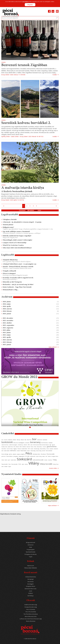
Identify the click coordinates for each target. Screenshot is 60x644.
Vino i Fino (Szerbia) (31, 612)
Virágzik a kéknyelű (9, 271)
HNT (29, 449)
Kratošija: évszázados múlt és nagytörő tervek (18, 278)
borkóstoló (7, 442)
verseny (26, 464)
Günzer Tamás (10, 449)
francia (32, 447)
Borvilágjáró (31, 584)
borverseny (35, 442)
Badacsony (10, 440)
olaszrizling (39, 451)
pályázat (14, 454)
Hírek (31, 547)
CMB (29, 445)
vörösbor (6, 467)
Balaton (15, 440)
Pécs (29, 453)
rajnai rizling (39, 456)
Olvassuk (31, 601)
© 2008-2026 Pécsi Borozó (30, 639)
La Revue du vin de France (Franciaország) (31, 619)
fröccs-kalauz (40, 447)
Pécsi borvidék (51, 454)
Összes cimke (53, 468)
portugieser (16, 456)
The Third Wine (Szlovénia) (31, 614)
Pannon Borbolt (49, 451)
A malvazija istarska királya (23, 188)
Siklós (3, 460)
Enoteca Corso (4, 447)
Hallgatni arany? (8, 227)
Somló (6, 460)
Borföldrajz (31, 596)
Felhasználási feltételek (31, 568)
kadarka (52, 449)
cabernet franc (5, 445)
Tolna (9, 464)
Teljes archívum (52, 505)
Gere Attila (4, 449)
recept (43, 456)
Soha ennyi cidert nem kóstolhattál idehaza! (17, 248)
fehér (21, 447)
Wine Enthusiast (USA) (31, 616)
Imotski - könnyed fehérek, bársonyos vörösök (18, 267)
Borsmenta (31, 582)
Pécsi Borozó (43, 454)
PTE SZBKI (27, 456)
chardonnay (20, 445)
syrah (9, 460)
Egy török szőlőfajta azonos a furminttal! (16, 231)
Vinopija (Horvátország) (31, 607)
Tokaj (55, 460)
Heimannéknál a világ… (11, 290)
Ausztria (6, 440)
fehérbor (24, 447)
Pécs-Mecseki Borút (36, 454)
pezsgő (18, 454)
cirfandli (25, 445)
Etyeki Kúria (10, 447)
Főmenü (31, 538)
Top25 (31, 557)
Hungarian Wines (31, 586)
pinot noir (4, 456)
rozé (46, 456)
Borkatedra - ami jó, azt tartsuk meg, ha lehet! (18, 284)
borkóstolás (45, 440)
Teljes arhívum (53, 347)
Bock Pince (29, 440)
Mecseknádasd (23, 451)
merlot (28, 451)
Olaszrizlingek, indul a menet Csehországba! (17, 240)
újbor (23, 464)
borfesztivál (40, 440)
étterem (17, 447)
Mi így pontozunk (31, 542)
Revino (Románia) (31, 621)
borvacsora (27, 443)
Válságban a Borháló (10, 219)
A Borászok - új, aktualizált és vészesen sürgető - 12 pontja (22, 222)
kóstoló (18, 451)
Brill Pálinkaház (45, 443)
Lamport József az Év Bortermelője (15, 243)
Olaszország (33, 451)
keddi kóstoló (7, 451)
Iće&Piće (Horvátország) (31, 605)
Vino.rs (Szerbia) (31, 609)
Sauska (49, 456)
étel (14, 447)
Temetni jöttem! (8, 225)
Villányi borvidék (46, 464)
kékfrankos (13, 451)
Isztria (48, 449)
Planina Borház (10, 456)
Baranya (19, 440)
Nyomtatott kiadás (31, 552)
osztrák (44, 451)
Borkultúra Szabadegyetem (19, 443)
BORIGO (31, 593)
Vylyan (10, 467)
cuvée (31, 445)
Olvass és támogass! (9, 273)
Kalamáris (56, 449)
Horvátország (36, 449)
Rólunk (31, 561)
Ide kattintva (26, 2)
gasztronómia (52, 447)
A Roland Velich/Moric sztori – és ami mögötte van (19, 264)
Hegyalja (15, 449)
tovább (55, 75)
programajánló (22, 456)
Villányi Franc (56, 464)
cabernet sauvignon (13, 445)
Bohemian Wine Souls (31, 589)
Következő (56, 206)
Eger (50, 445)
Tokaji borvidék (5, 464)
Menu (57, 11)
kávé (2, 451)
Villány (34, 463)
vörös (3, 467)
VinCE (31, 591)
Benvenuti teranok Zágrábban (24, 65)
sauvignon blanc (55, 456)
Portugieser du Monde (31, 554)
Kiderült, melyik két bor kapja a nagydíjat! (17, 236)
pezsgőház (23, 454)
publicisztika (33, 456)
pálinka (11, 454)
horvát (32, 449)
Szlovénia (50, 460)
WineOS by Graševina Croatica (13, 245)
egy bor (53, 445)
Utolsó (58, 206)
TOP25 (20, 464)
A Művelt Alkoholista (31, 577)
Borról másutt (31, 573)
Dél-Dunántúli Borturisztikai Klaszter (41, 445)
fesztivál (28, 447)
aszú (2, 440)
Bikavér (22, 440)
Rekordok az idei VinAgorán (12, 282)
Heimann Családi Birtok (22, 449)
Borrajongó (31, 579)
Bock (26, 440)
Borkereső (31, 545)
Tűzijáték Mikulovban (10, 260)
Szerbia (46, 460)
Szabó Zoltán (13, 460)
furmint (44, 447)
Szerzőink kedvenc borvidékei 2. (26, 123)
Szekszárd (24, 459)
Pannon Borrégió (5, 454)
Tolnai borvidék (14, 464)
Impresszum (31, 566)
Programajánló (31, 550)
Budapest (51, 443)
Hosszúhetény (43, 449)
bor (34, 439)
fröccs (35, 447)
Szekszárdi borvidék (38, 460)
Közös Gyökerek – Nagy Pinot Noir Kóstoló (17, 287)
